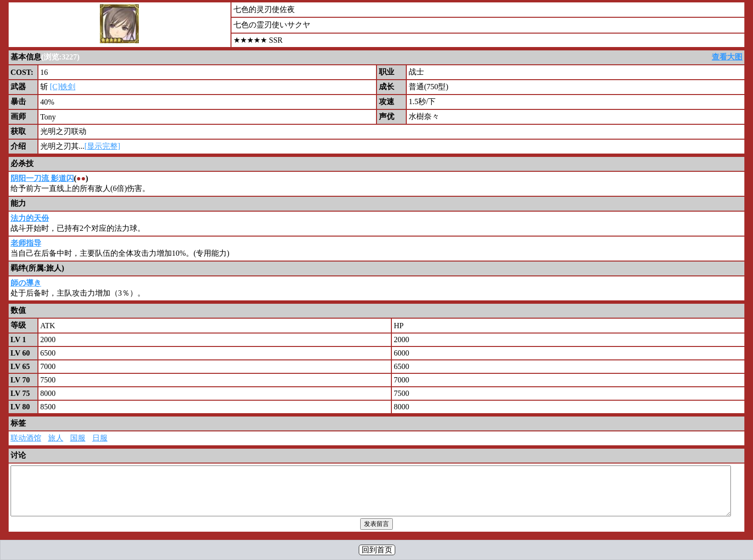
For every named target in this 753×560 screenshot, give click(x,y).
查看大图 (727, 57)
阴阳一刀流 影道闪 (42, 178)
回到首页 (377, 550)
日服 (100, 438)
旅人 (56, 438)
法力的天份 (30, 218)
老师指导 (26, 243)
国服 (78, 438)
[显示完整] (103, 146)
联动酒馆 (26, 438)
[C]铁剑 (63, 87)
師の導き (26, 283)
